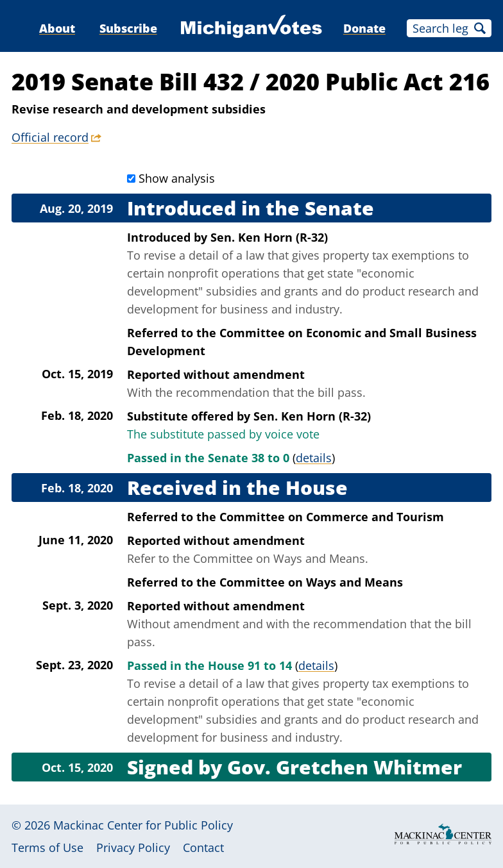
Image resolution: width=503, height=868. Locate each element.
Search (480, 28)
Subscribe (128, 28)
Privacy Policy (133, 847)
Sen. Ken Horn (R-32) (269, 237)
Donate (364, 28)
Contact (203, 847)
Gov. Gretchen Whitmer (345, 767)
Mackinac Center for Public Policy (143, 825)
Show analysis (177, 178)
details (314, 458)
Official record (50, 137)
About (57, 28)
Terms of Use (47, 847)
